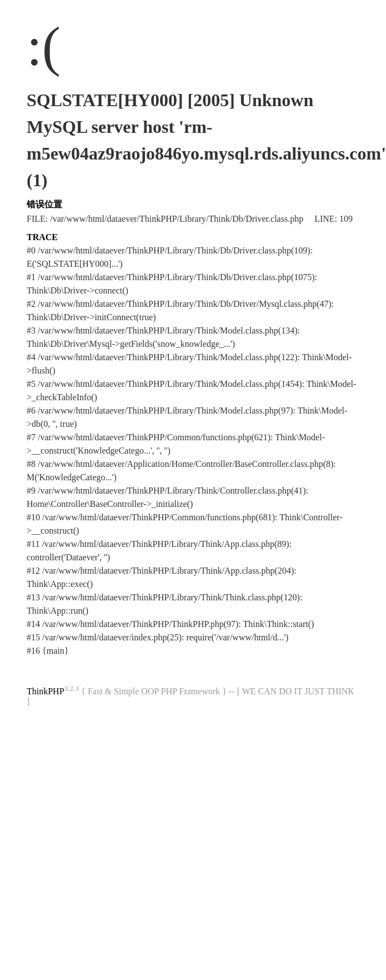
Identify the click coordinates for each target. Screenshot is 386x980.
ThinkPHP (46, 691)
